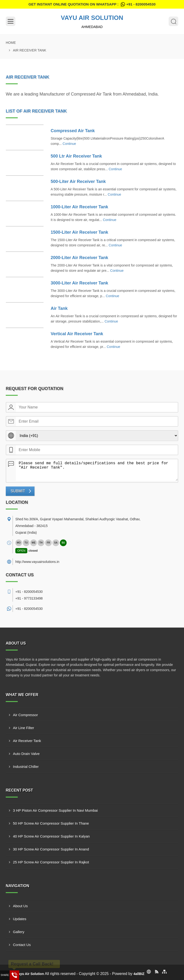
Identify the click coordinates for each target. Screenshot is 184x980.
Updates (20, 919)
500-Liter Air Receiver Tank (78, 181)
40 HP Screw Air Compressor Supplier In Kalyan (51, 836)
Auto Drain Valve (26, 754)
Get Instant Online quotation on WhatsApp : (92, 4)
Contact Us (22, 945)
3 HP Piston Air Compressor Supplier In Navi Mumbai (55, 810)
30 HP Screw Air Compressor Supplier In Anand (51, 849)
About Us (20, 906)
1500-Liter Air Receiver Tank (80, 232)
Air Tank (59, 308)
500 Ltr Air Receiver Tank (76, 156)
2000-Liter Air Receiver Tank (80, 258)
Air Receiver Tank (27, 741)
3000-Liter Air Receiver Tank (80, 283)
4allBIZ (139, 974)
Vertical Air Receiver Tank (77, 334)
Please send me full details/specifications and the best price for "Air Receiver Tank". (97, 470)
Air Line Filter (23, 728)
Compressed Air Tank (73, 131)
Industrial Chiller (26, 767)
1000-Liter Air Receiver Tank (80, 207)
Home (11, 43)
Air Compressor (25, 715)
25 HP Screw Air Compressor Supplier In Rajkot (51, 862)
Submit (18, 491)
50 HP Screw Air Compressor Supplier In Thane (51, 823)
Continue (69, 144)
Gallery (19, 932)
